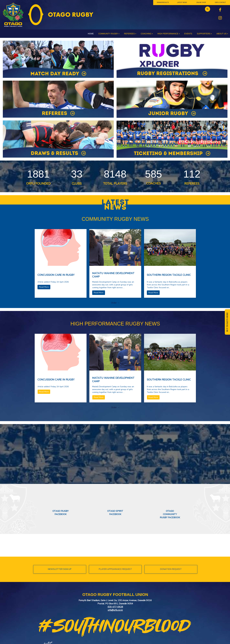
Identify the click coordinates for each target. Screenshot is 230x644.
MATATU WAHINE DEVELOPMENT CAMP (113, 275)
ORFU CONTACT (220, 2)
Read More (44, 287)
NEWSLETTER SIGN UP (60, 569)
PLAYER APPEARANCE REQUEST (115, 569)
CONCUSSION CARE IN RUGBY (56, 275)
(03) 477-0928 (115, 607)
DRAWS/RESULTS (163, 2)
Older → (115, 303)
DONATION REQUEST (171, 569)
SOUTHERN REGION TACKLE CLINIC (169, 275)
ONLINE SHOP (201, 2)
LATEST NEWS (182, 2)
